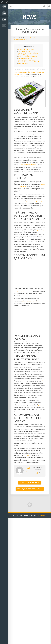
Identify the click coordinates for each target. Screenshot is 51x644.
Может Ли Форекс (23, 64)
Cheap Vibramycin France (30, 483)
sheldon (28, 470)
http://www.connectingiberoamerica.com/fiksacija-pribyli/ (29, 202)
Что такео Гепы (41, 231)
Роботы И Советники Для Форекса (28, 57)
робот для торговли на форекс (31, 302)
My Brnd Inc (42, 515)
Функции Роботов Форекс (25, 58)
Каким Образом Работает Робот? (27, 60)
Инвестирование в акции (21, 40)
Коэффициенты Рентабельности (30, 489)
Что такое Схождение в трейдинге (27, 164)
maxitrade (38, 406)
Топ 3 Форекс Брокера (24, 51)
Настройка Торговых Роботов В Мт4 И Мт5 (30, 62)
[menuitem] (2, 2)
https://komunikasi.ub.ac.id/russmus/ (23, 292)
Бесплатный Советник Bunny (26, 50)
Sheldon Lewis (34, 38)
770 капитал (28, 455)
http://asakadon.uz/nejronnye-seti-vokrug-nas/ (31, 380)
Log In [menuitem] (7, 2)
